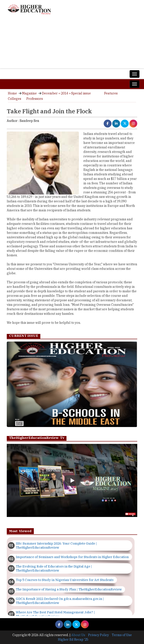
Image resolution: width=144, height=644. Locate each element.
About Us (78, 635)
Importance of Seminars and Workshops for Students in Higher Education (72, 557)
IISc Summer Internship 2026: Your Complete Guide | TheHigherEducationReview (56, 546)
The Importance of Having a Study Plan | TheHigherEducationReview (69, 589)
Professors (35, 99)
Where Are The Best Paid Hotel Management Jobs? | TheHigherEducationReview (55, 614)
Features (111, 93)
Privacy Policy (98, 635)
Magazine (29, 93)
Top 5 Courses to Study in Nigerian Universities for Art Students (65, 580)
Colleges (15, 99)
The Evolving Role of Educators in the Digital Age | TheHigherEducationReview (54, 568)
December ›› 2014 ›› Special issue (66, 93)
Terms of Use (122, 635)
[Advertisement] (72, 44)
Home (12, 93)
